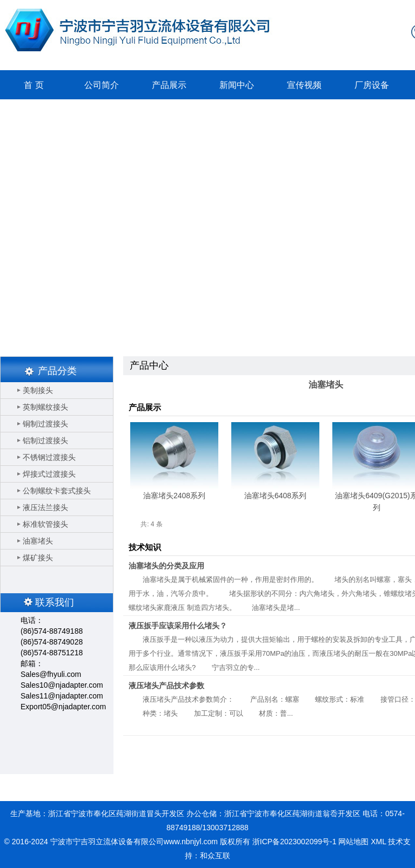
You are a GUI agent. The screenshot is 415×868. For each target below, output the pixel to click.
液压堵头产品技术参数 (166, 686)
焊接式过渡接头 (49, 474)
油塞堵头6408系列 (275, 496)
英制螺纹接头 (45, 407)
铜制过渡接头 (45, 424)
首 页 (34, 85)
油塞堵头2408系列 (174, 496)
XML (378, 842)
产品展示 (169, 85)
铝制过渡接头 (45, 440)
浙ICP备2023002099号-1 (294, 842)
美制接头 (38, 390)
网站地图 (353, 842)
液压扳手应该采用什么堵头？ (178, 626)
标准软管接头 (45, 524)
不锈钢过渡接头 (49, 457)
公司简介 (102, 85)
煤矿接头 (38, 558)
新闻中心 (237, 85)
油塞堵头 (38, 541)
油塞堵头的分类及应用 (166, 566)
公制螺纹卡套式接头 (57, 491)
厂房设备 (372, 85)
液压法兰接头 (45, 507)
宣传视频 (304, 85)
